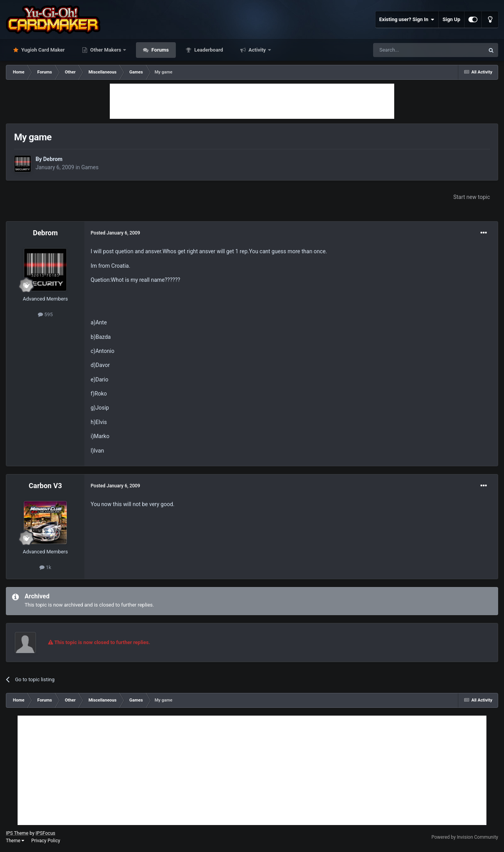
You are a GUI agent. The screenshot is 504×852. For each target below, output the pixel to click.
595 (45, 314)
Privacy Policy (46, 841)
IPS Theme (17, 833)
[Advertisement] (252, 101)
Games (90, 167)
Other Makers (106, 50)
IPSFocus (45, 833)
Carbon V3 (46, 486)
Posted (115, 233)
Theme (15, 841)
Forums (159, 50)
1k (45, 567)
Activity (257, 50)
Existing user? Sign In (407, 20)
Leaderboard (208, 50)
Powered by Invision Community (465, 837)
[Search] (410, 50)
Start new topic (472, 197)
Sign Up (451, 19)
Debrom (53, 159)
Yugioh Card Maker (42, 50)
